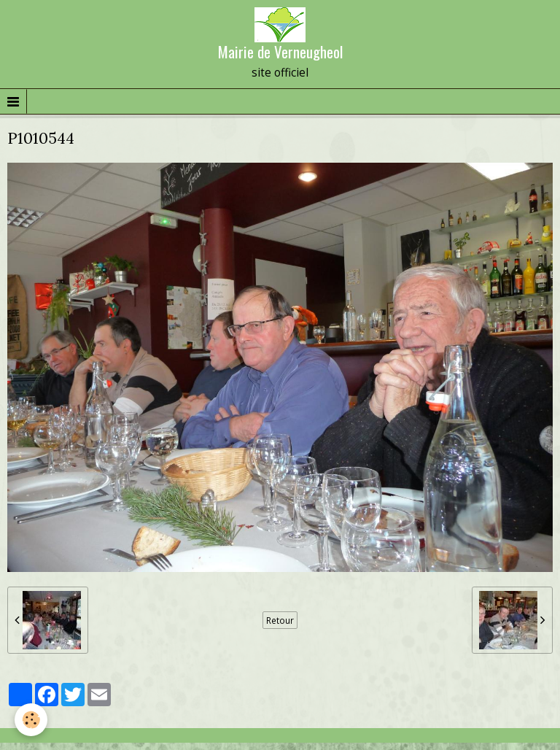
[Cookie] (31, 720)
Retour (280, 620)
